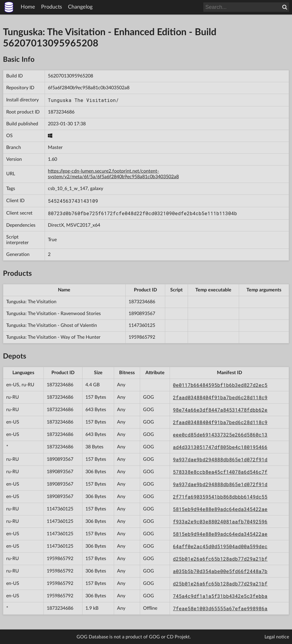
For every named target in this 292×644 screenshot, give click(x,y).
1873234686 (61, 112)
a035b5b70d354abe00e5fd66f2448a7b (220, 571)
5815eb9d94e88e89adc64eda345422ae (220, 509)
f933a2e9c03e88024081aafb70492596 (220, 521)
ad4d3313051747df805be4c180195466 (220, 447)
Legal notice (277, 637)
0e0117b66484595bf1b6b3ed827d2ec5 (220, 385)
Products (52, 7)
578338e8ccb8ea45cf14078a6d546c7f (220, 472)
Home (28, 7)
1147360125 (142, 325)
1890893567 (142, 314)
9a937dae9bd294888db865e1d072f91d (220, 459)
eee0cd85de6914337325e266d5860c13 (220, 435)
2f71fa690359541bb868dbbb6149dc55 (220, 497)
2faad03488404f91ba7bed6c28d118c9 (220, 397)
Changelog (80, 7)
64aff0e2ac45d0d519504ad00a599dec (220, 546)
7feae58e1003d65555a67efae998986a (220, 608)
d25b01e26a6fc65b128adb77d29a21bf (220, 559)
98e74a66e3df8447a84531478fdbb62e (220, 410)
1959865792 (142, 337)
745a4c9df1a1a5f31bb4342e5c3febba (220, 596)
